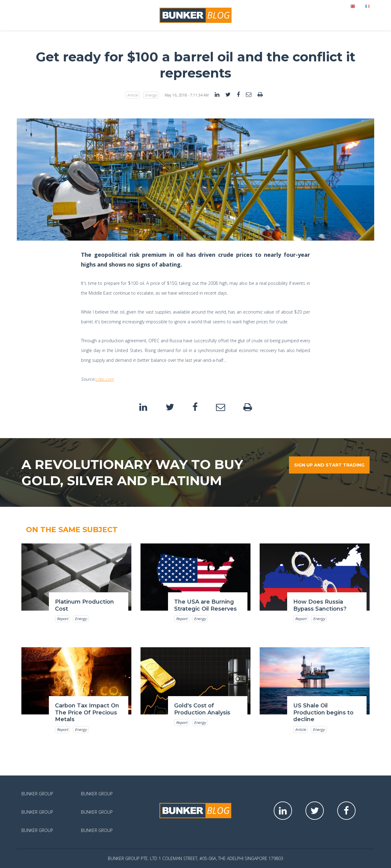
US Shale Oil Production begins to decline (323, 712)
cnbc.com (104, 379)
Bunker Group (37, 794)
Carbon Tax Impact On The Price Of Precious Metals (87, 712)
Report (62, 619)
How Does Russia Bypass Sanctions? (320, 605)
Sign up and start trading (329, 465)
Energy (151, 95)
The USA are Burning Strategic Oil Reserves (205, 605)
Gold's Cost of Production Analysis (202, 709)
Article (133, 95)
